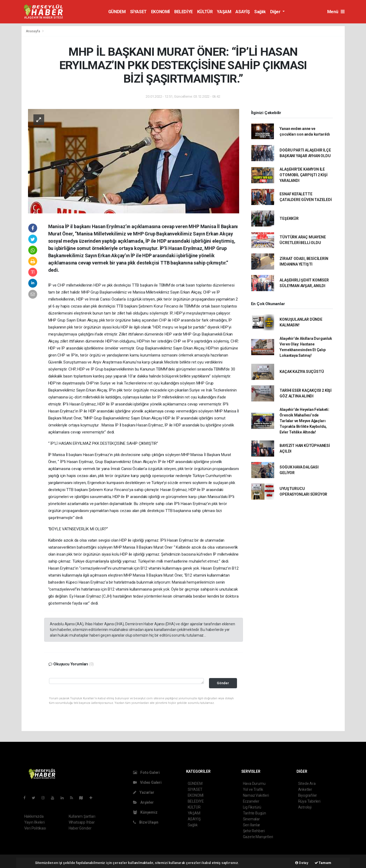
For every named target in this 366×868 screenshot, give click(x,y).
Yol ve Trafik (253, 789)
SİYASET (138, 12)
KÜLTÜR (205, 12)
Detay (302, 863)
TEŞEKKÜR (289, 218)
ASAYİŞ (243, 12)
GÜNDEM (117, 12)
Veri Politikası (35, 828)
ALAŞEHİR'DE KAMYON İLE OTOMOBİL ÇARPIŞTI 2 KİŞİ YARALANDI (303, 175)
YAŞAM (224, 12)
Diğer (276, 12)
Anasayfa (33, 31)
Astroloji (305, 807)
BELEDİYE (184, 12)
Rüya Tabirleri (309, 801)
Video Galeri (147, 782)
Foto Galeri (147, 772)
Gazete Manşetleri (258, 837)
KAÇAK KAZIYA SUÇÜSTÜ (302, 372)
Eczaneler (251, 801)
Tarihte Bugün (255, 813)
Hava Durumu (254, 784)
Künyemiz (145, 812)
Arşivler (143, 802)
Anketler (305, 789)
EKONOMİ (161, 12)
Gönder (223, 683)
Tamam (323, 863)
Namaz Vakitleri (256, 795)
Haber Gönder (80, 828)
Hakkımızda (34, 816)
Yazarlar (144, 792)
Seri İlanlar (252, 825)
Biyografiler (308, 795)
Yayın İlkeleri (34, 822)
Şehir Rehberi (254, 831)
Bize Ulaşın (146, 822)
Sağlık (260, 12)
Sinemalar (251, 819)
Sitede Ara (307, 784)
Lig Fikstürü (252, 807)
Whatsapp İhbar (82, 822)
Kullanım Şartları (82, 816)
